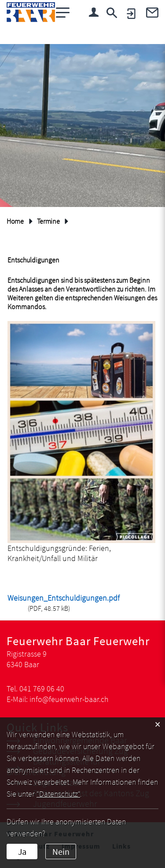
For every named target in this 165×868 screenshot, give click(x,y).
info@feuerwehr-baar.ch (69, 699)
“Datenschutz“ (58, 794)
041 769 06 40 (42, 689)
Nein (61, 851)
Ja (22, 851)
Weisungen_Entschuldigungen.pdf (64, 598)
